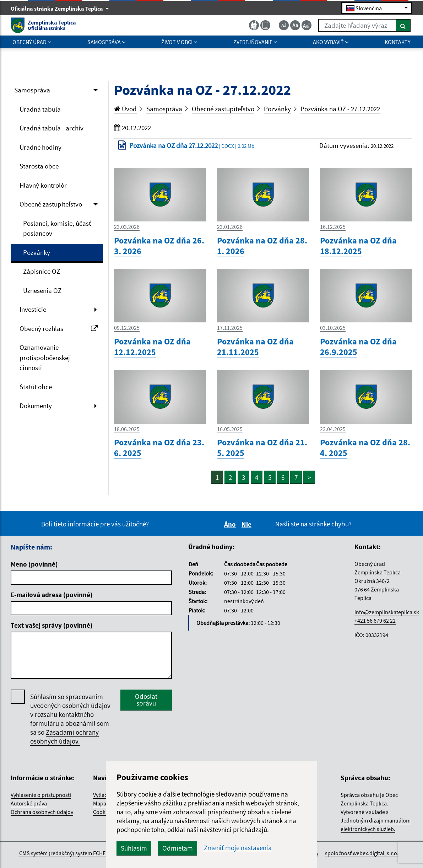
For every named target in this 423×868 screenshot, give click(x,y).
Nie (248, 524)
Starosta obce (39, 166)
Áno (231, 524)
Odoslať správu (146, 700)
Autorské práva (29, 803)
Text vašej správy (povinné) (52, 625)
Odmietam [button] (178, 848)
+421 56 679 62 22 (375, 621)
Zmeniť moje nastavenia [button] (238, 848)
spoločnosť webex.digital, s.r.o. (362, 853)
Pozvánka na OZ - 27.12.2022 (340, 109)
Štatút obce (36, 387)
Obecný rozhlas (59, 328)
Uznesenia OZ (42, 290)
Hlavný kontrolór (43, 185)
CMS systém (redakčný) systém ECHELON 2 (69, 853)
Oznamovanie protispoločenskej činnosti (45, 357)
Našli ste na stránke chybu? (313, 524)
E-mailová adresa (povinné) (52, 595)
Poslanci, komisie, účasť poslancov (57, 228)
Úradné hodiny (40, 147)
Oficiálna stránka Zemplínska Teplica (60, 9)
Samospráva (32, 90)
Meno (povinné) (34, 564)
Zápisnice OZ (42, 271)
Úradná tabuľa (40, 109)
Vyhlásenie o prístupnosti (41, 795)
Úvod (125, 109)
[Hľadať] (403, 25)
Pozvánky (37, 252)
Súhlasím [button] (134, 848)
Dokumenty (36, 406)
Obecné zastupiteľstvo (51, 204)
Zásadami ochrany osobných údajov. (64, 737)
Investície (33, 309)
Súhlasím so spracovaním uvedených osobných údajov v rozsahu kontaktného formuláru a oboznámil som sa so (70, 719)
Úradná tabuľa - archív (51, 128)
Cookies (103, 812)
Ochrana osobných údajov (42, 812)
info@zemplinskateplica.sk (387, 612)
